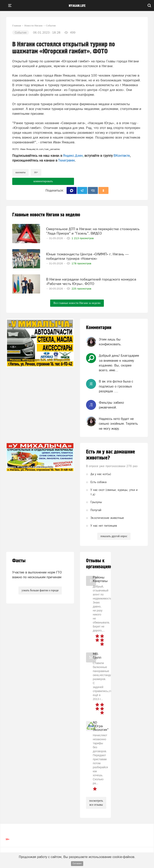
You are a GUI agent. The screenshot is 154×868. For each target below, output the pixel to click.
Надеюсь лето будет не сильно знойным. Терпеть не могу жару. (118, 424)
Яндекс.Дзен (73, 156)
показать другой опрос (114, 536)
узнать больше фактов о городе (40, 590)
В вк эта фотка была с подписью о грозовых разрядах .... (116, 386)
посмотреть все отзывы (96, 803)
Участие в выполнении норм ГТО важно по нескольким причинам (37, 575)
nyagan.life (77, 6)
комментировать (43, 181)
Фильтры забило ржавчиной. (111, 405)
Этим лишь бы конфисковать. (110, 342)
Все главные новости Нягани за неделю (77, 303)
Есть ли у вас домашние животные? (110, 455)
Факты (19, 561)
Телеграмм (66, 160)
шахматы (20, 172)
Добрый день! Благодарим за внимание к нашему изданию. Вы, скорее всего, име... (119, 363)
